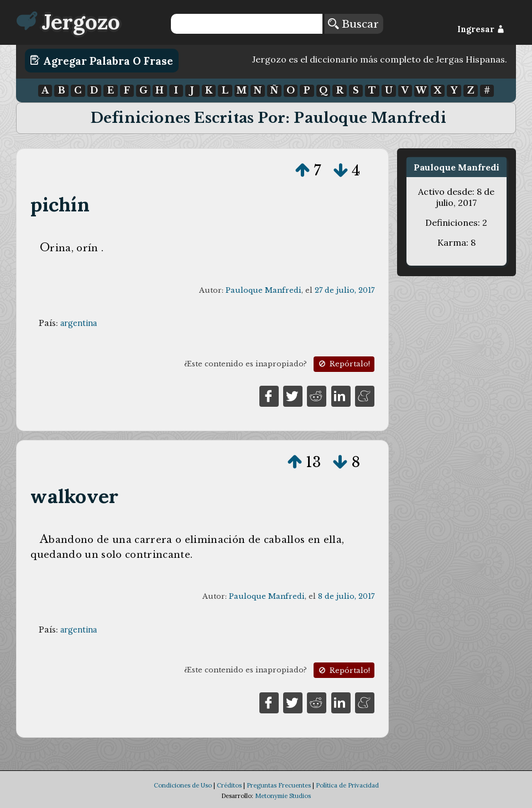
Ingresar (481, 29)
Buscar (353, 24)
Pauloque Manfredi (264, 290)
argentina (79, 323)
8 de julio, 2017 (346, 596)
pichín (60, 204)
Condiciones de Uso (183, 785)
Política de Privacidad (347, 785)
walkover (74, 496)
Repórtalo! (343, 364)
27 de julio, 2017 (345, 290)
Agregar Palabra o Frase (101, 60)
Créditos (229, 785)
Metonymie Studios (283, 796)
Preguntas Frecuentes (279, 785)
